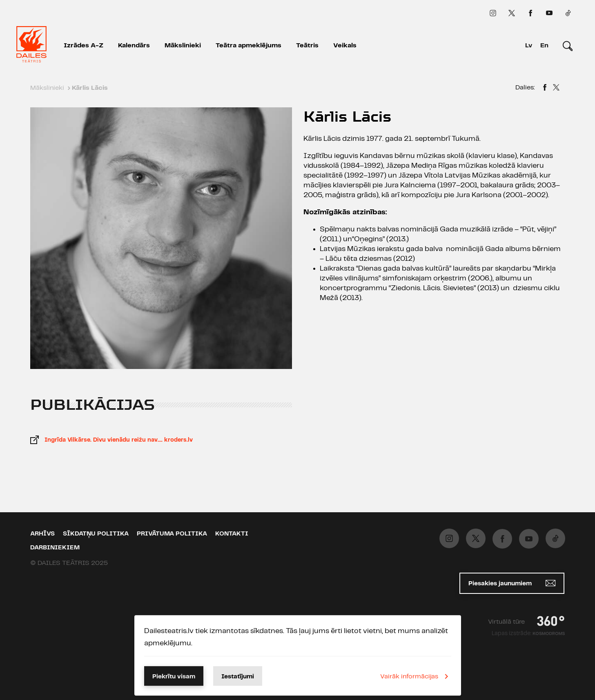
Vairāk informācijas (416, 676)
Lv (529, 46)
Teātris (307, 46)
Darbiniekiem (55, 548)
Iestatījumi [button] (238, 677)
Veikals (345, 46)
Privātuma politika (172, 534)
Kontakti (232, 534)
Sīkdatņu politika (96, 534)
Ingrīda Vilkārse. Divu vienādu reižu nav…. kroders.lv (119, 440)
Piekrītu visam (174, 677)
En (544, 46)
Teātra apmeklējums (248, 46)
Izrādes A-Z (84, 46)
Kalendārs (134, 46)
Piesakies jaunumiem (512, 583)
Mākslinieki (183, 46)
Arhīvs (42, 534)
